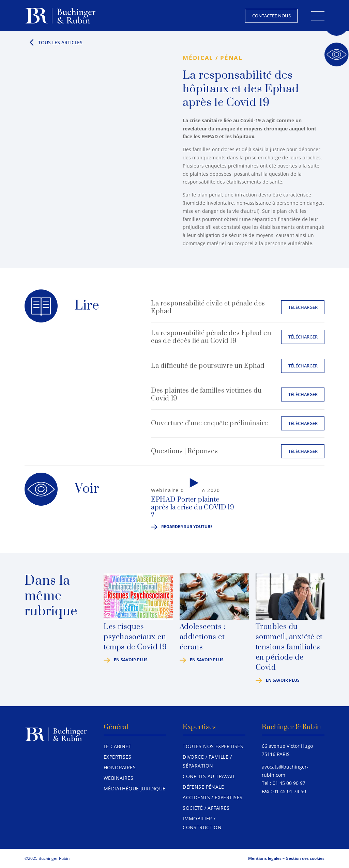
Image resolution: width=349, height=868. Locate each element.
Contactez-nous (271, 16)
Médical (198, 58)
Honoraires (120, 767)
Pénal (231, 58)
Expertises (117, 757)
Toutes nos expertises (213, 746)
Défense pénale (203, 787)
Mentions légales (265, 858)
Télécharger (303, 307)
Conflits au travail (209, 776)
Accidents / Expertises (213, 797)
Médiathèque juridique (135, 788)
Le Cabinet (117, 746)
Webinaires (118, 778)
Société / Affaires (206, 808)
